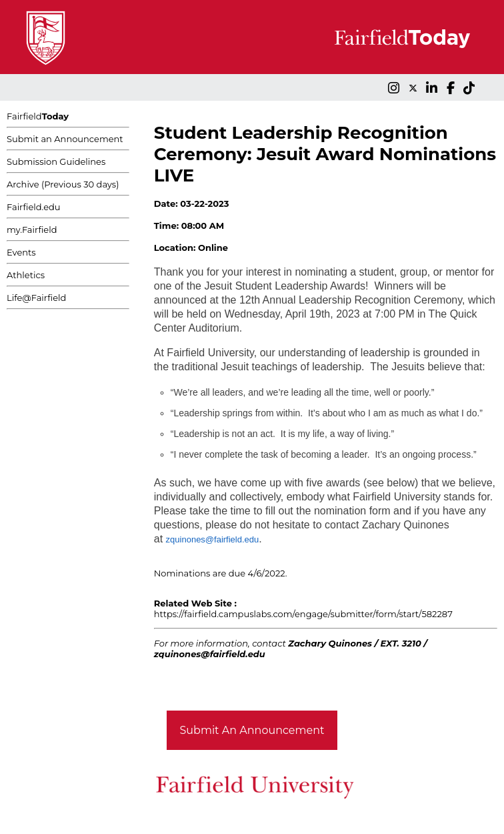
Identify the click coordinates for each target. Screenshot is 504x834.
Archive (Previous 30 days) (63, 184)
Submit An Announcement (252, 730)
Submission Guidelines (56, 161)
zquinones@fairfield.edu (213, 539)
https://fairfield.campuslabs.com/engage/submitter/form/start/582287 (303, 614)
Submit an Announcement (65, 139)
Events (21, 252)
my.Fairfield (32, 230)
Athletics (26, 275)
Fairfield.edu (34, 207)
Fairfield (38, 116)
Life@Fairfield (36, 298)
